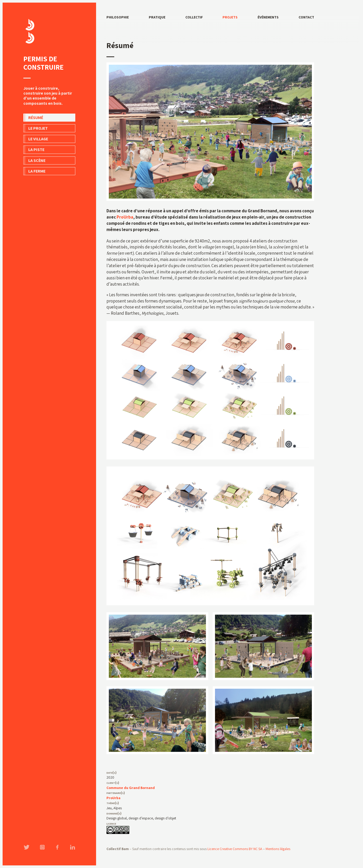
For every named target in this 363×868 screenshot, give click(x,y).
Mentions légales (278, 849)
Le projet (38, 128)
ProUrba (125, 217)
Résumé (36, 118)
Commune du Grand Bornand (131, 788)
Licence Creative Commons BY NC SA (235, 849)
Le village (38, 139)
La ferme (37, 171)
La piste (36, 150)
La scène (37, 160)
